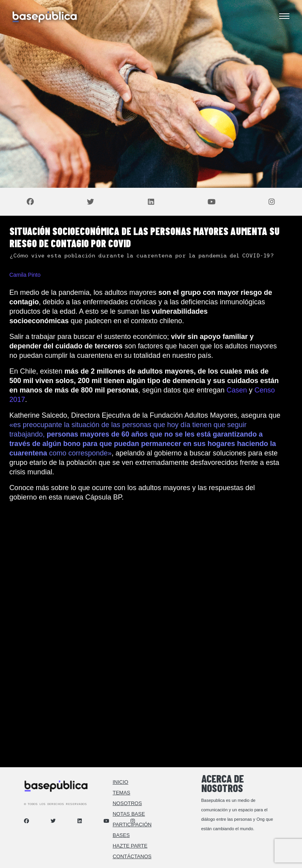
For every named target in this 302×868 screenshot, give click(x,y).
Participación (132, 825)
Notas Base (129, 814)
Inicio (120, 782)
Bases (121, 835)
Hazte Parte (130, 846)
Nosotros (127, 803)
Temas (121, 793)
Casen (237, 390)
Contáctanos (132, 856)
